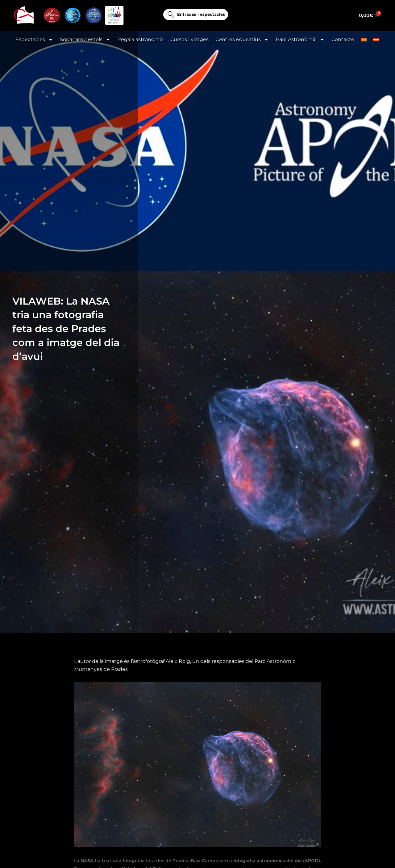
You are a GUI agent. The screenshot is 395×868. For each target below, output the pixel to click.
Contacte (343, 39)
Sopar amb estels (85, 40)
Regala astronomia (140, 39)
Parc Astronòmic (300, 40)
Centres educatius (242, 40)
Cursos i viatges (189, 39)
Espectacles (34, 40)
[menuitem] (364, 40)
